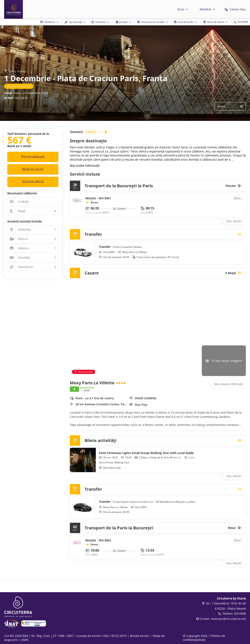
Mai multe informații (85, 166)
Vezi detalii (234, 221)
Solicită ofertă (33, 182)
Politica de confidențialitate (204, 638)
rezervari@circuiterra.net (228, 619)
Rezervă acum (33, 169)
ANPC (25, 640)
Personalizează (33, 157)
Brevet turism (140, 636)
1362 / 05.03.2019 (114, 636)
